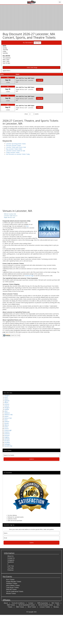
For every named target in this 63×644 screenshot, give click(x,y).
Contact (31, 603)
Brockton (7, 441)
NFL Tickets (55, 603)
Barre (6, 420)
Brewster (7, 435)
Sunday (5, 48)
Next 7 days (6, 61)
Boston (7, 429)
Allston (6, 402)
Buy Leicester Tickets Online (14, 149)
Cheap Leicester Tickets (13, 152)
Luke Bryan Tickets (12, 587)
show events (32, 114)
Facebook (11, 562)
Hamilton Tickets (12, 583)
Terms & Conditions (18, 603)
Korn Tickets (10, 580)
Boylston (7, 432)
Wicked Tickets (11, 593)
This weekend (7, 58)
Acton (6, 397)
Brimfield (7, 439)
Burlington (7, 444)
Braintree (7, 434)
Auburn (6, 416)
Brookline (7, 442)
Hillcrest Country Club (10, 214)
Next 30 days (6, 63)
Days (4, 46)
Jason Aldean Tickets (13, 585)
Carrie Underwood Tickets (15, 591)
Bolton (6, 427)
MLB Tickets (32, 607)
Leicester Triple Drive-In (11, 216)
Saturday (5, 53)
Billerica (7, 425)
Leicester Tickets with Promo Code (16, 147)
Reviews (56, 607)
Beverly (7, 423)
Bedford (7, 422)
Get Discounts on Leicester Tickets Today (18, 154)
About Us (11, 556)
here (27, 226)
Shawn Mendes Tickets (14, 582)
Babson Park (8, 418)
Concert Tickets (45, 607)
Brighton (7, 437)
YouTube (10, 568)
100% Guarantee (42, 603)
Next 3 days (6, 60)
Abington (7, 395)
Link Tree (11, 566)
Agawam (7, 401)
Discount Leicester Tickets (14, 145)
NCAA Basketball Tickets (27, 605)
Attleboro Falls (9, 415)
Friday (4, 51)
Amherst (7, 404)
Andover (7, 406)
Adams (6, 399)
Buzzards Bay (8, 446)
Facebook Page (29, 276)
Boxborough (8, 430)
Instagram (11, 560)
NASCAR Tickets (11, 589)
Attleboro (7, 413)
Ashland (7, 409)
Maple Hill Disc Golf (9, 217)
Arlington (7, 408)
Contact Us (11, 558)
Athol (6, 411)
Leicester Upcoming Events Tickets (16, 144)
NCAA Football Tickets (46, 605)
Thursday (5, 50)
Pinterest (10, 570)
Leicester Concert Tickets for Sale (16, 151)
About (6, 603)
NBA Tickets (11, 605)
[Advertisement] (31, 195)
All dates (6, 56)
